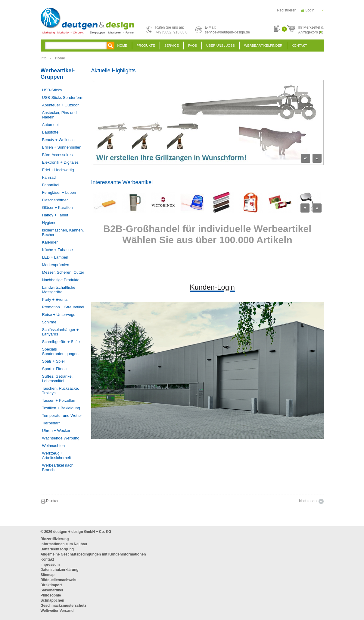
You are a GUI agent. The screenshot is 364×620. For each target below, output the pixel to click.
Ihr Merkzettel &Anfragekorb (311, 29)
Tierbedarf (51, 423)
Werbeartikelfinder (263, 46)
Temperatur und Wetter (62, 415)
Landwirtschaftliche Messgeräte (59, 290)
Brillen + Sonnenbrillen (62, 147)
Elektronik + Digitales (61, 162)
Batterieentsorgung (57, 549)
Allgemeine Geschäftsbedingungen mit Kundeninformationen (93, 554)
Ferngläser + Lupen (59, 192)
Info (44, 58)
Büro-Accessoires (58, 155)
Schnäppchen (53, 600)
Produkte (146, 46)
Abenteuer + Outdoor (61, 105)
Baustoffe (50, 132)
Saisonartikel (52, 590)
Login (310, 10)
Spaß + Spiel (53, 361)
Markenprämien (56, 265)
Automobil (51, 125)
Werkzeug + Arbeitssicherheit (57, 455)
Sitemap (48, 575)
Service (172, 46)
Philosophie (51, 595)
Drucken (53, 501)
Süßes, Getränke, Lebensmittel (58, 379)
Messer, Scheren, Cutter (63, 272)
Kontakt (299, 46)
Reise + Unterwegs (59, 315)
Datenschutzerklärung (60, 570)
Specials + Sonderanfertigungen (60, 351)
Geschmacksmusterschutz (64, 606)
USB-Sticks (52, 90)
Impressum (50, 565)
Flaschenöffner (55, 200)
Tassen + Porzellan (59, 400)
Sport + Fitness (55, 369)
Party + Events (55, 299)
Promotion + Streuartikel (63, 307)
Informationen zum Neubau (64, 544)
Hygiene (49, 223)
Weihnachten (54, 446)
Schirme (49, 322)
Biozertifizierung (55, 539)
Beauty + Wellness (58, 140)
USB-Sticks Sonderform (63, 98)
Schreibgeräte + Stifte (61, 342)
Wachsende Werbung (61, 438)
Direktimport (51, 585)
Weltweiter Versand (57, 611)
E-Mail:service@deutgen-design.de (228, 30)
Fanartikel (51, 185)
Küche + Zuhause (58, 250)
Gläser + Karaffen (58, 208)
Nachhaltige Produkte (61, 280)
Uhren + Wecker (56, 431)
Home (122, 46)
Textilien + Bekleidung (61, 408)
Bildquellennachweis (59, 580)
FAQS (193, 46)
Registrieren (287, 10)
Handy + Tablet (55, 215)
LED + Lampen (55, 257)
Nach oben (308, 501)
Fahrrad (49, 177)
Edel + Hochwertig (58, 170)
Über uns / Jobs (221, 46)
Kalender (50, 242)
